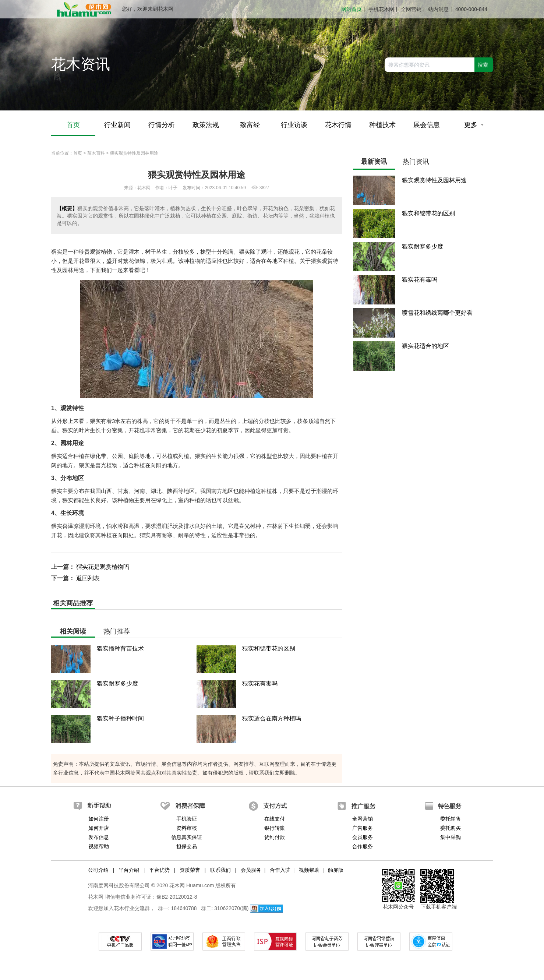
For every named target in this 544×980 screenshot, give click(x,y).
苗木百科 (96, 153)
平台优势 (159, 870)
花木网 (96, 897)
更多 (474, 125)
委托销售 (451, 819)
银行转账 (275, 828)
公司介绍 (98, 870)
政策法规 (206, 125)
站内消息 (438, 9)
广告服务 (363, 828)
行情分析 (162, 125)
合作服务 (363, 846)
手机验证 (187, 819)
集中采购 (451, 837)
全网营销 (411, 9)
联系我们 (220, 870)
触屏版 (336, 870)
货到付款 (275, 837)
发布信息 (99, 837)
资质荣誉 (190, 870)
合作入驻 (280, 870)
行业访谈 (294, 125)
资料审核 (187, 828)
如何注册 (99, 819)
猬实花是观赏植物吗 (103, 567)
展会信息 (427, 125)
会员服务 (363, 837)
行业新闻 (117, 125)
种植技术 (382, 125)
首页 (73, 125)
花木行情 (338, 125)
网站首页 (352, 9)
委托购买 (451, 828)
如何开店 (99, 828)
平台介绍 (129, 870)
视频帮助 (99, 846)
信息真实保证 (187, 837)
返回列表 (88, 578)
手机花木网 (381, 9)
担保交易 (187, 846)
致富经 (250, 125)
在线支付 (275, 819)
